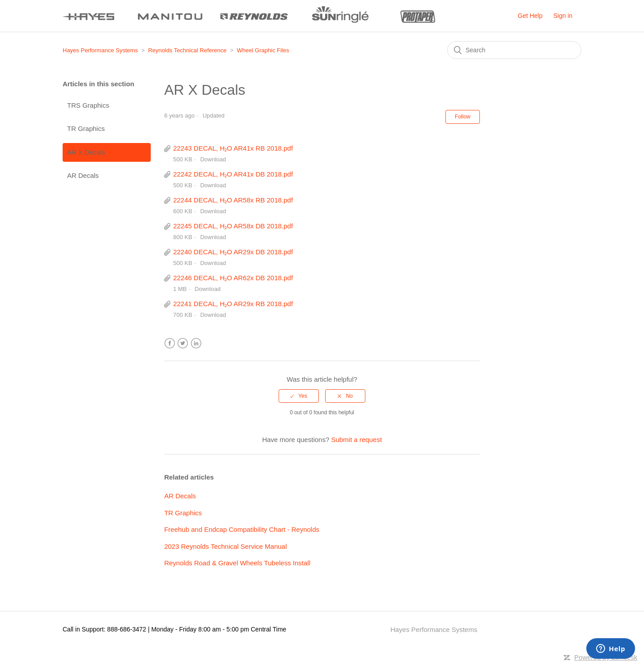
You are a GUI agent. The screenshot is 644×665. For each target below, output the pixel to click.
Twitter (183, 343)
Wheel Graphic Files (263, 50)
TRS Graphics (88, 105)
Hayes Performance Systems (100, 50)
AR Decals (83, 175)
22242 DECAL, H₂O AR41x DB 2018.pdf (233, 174)
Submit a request (356, 440)
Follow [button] (463, 117)
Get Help (530, 16)
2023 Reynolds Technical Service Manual (225, 546)
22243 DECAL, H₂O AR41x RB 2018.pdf (233, 148)
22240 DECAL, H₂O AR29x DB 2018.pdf (233, 252)
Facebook (170, 343)
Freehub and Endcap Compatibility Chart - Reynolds (242, 529)
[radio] (299, 396)
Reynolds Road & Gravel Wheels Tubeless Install (237, 563)
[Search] (514, 50)
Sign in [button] (563, 16)
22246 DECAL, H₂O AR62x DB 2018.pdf (233, 278)
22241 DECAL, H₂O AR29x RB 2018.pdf (233, 304)
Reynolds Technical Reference (187, 50)
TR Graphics (86, 128)
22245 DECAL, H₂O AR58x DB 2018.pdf (233, 226)
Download (213, 159)
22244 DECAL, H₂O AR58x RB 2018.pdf (233, 200)
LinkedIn (196, 343)
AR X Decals (86, 152)
